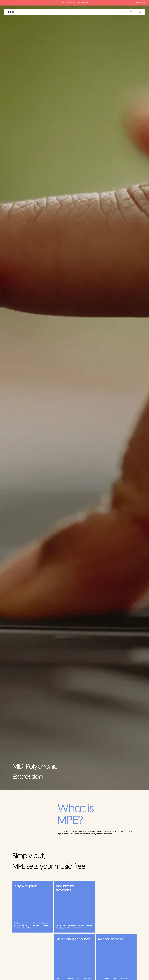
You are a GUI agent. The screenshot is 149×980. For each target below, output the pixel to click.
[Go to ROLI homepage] (12, 12)
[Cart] (140, 12)
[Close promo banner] (6, 3)
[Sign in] (136, 12)
